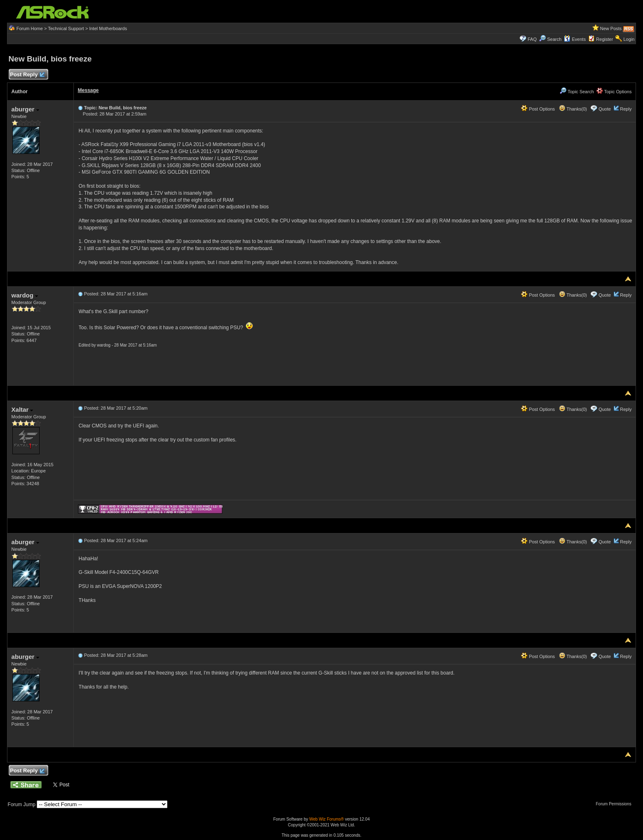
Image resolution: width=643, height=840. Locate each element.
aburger (25, 109)
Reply (626, 109)
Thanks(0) (573, 109)
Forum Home (30, 28)
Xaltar (22, 409)
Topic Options (614, 92)
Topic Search (577, 92)
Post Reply (27, 75)
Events (575, 39)
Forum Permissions (616, 804)
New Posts (611, 28)
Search (554, 39)
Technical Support (66, 28)
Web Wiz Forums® (327, 819)
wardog (25, 295)
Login (629, 39)
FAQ (532, 39)
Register (604, 39)
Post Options (538, 109)
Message (88, 90)
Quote (605, 109)
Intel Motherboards (108, 28)
